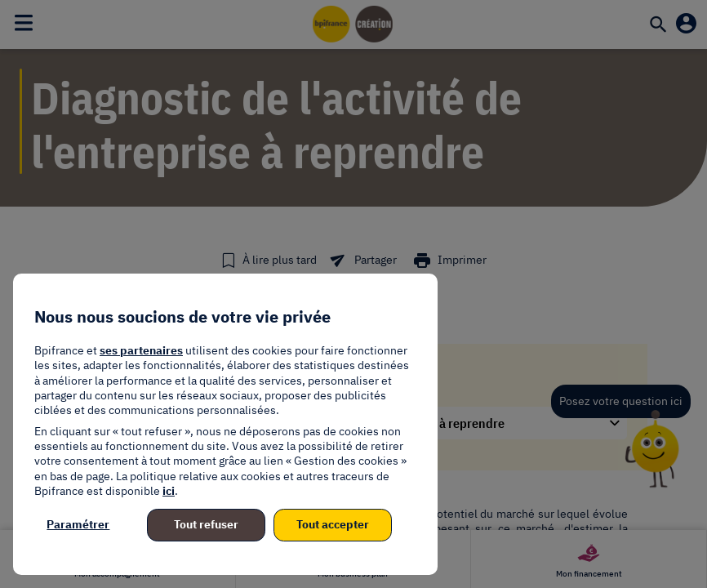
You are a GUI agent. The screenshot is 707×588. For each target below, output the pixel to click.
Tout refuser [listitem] (206, 524)
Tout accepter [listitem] (333, 524)
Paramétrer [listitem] (78, 524)
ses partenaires (141, 350)
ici (169, 491)
